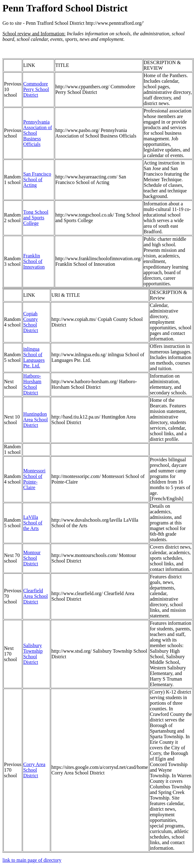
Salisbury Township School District (33, 654)
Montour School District (32, 558)
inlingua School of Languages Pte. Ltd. (34, 357)
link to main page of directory (32, 860)
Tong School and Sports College (36, 218)
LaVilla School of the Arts (33, 523)
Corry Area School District (34, 770)
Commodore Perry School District (36, 89)
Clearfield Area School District (36, 596)
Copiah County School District (31, 322)
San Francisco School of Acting (37, 180)
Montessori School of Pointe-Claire (34, 479)
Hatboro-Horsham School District (32, 384)
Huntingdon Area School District (36, 420)
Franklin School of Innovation (34, 261)
